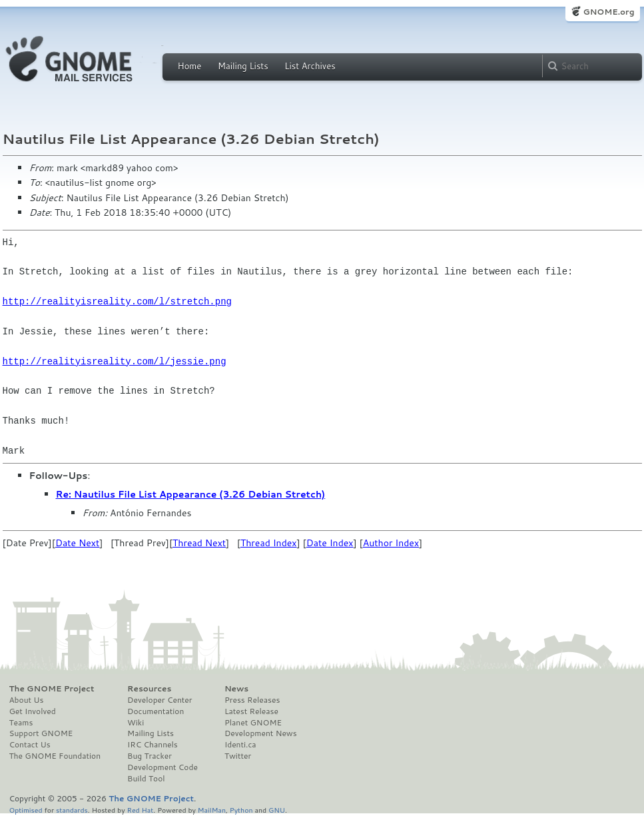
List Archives (310, 66)
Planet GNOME (253, 723)
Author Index (391, 543)
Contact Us (30, 745)
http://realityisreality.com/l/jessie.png (115, 361)
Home (190, 66)
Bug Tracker (150, 756)
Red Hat (140, 810)
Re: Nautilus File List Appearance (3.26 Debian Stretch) (191, 494)
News (236, 689)
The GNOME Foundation (55, 756)
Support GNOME (41, 733)
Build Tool (146, 779)
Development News (261, 733)
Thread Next (199, 543)
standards (72, 810)
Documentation (156, 711)
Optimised (26, 810)
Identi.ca (240, 745)
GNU (277, 810)
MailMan (212, 810)
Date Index (330, 543)
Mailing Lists (243, 66)
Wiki (136, 723)
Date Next (77, 543)
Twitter (238, 756)
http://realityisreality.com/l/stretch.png (117, 301)
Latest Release (251, 711)
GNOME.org (608, 12)
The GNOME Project (52, 689)
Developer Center (160, 700)
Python (241, 810)
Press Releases (252, 700)
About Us (27, 700)
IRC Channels (153, 745)
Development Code (162, 767)
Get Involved (33, 711)
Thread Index (269, 543)
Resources (149, 689)
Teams (21, 723)
